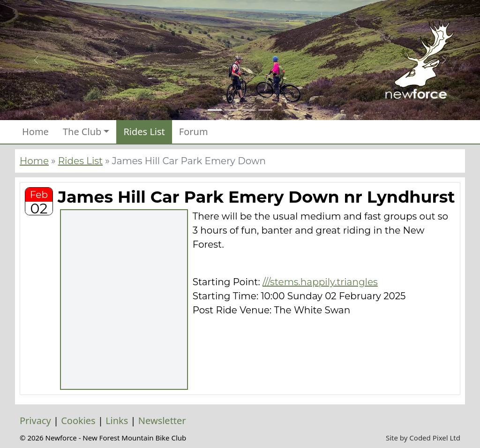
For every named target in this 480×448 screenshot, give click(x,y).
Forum (194, 132)
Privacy (35, 421)
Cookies (78, 421)
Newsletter (162, 421)
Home (35, 132)
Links (117, 421)
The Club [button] (82, 132)
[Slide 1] (215, 110)
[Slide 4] (265, 110)
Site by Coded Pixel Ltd (423, 438)
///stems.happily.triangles (320, 282)
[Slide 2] (232, 110)
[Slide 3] (248, 110)
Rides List (144, 132)
